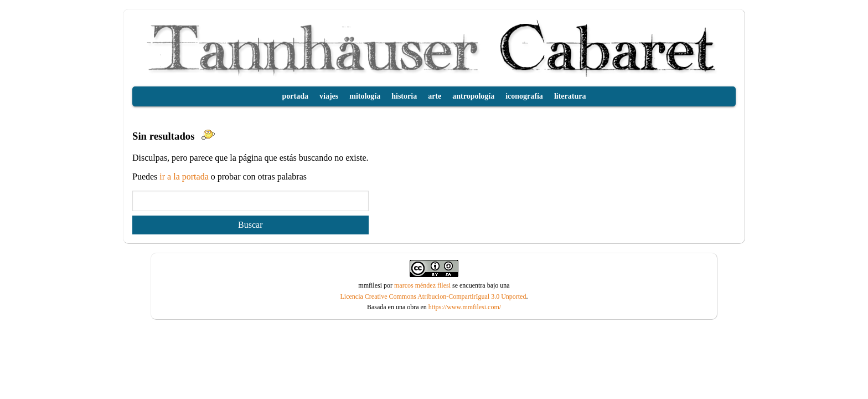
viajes (329, 96)
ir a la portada (185, 177)
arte (435, 96)
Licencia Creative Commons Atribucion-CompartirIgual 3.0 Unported (433, 296)
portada (295, 96)
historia (404, 96)
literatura (570, 96)
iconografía (524, 96)
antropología (473, 96)
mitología (365, 96)
